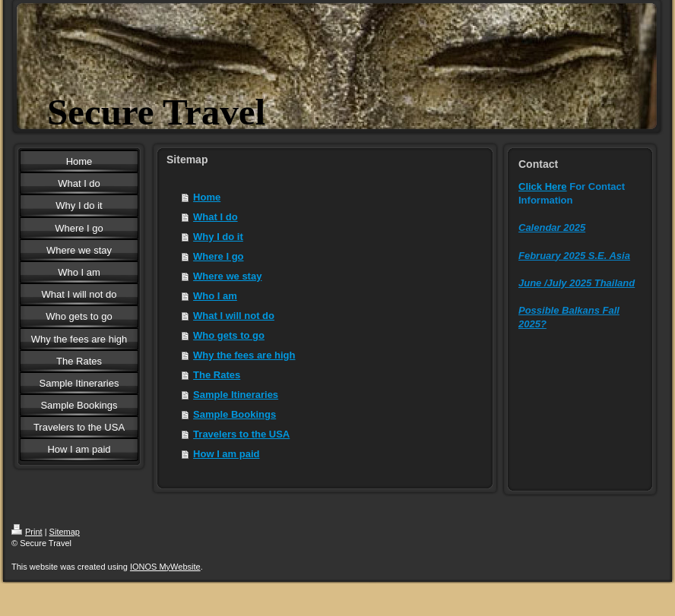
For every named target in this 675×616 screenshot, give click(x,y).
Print (27, 532)
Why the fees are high (244, 355)
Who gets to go (229, 335)
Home (207, 197)
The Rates (217, 375)
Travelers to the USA (241, 434)
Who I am (215, 296)
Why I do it (218, 237)
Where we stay (227, 276)
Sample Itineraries (236, 395)
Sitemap (65, 532)
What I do (215, 217)
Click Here (543, 186)
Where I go (218, 256)
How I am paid (226, 454)
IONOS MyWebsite (165, 567)
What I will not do (234, 316)
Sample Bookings (235, 414)
